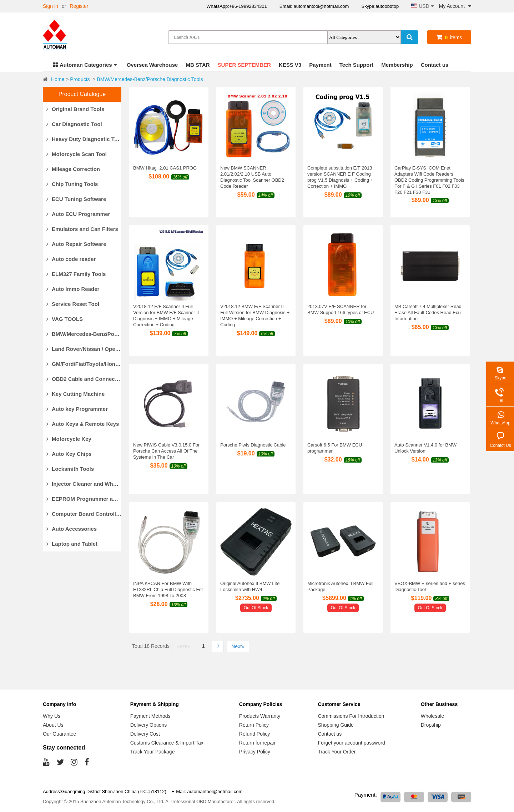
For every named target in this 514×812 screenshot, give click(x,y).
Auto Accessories (72, 529)
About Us (53, 725)
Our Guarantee (59, 734)
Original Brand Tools (75, 109)
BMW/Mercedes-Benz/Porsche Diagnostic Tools (150, 79)
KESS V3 (290, 65)
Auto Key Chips (69, 454)
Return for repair (257, 743)
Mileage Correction (73, 169)
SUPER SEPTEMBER (244, 65)
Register (79, 6)
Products (80, 79)
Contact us (435, 65)
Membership (397, 65)
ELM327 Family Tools (76, 274)
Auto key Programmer (77, 409)
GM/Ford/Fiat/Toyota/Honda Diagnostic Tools (84, 364)
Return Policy (254, 725)
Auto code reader (71, 259)
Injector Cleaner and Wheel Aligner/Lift (84, 484)
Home (58, 79)
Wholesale (432, 716)
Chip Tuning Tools (72, 184)
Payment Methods (150, 716)
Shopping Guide (336, 725)
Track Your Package (153, 752)
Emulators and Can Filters (82, 229)
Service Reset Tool (73, 304)
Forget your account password (351, 743)
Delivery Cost (145, 734)
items (449, 37)
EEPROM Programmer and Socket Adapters (84, 499)
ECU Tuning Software (76, 199)
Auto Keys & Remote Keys (83, 424)
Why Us (52, 716)
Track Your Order (337, 752)
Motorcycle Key (69, 439)
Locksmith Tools (70, 469)
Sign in (51, 6)
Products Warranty (260, 716)
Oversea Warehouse (152, 65)
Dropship (431, 725)
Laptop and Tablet (72, 544)
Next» (238, 646)
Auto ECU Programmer (78, 214)
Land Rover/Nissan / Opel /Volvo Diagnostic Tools (84, 349)
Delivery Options (149, 725)
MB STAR (198, 65)
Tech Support (357, 65)
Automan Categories (85, 65)
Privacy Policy (255, 752)
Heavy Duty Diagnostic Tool (84, 139)
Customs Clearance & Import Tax (167, 743)
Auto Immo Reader (73, 289)
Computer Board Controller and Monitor (84, 514)
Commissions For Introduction (351, 716)
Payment (320, 65)
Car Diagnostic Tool (74, 124)
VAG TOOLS (65, 319)
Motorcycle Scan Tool (77, 154)
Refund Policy (255, 734)
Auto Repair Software (76, 244)
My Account (455, 6)
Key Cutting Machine (75, 394)
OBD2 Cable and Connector (84, 379)
